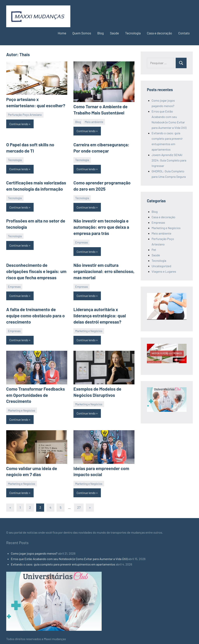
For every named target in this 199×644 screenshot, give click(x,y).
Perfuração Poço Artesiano (25, 114)
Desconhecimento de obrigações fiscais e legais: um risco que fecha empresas (35, 270)
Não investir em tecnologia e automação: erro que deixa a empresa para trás (100, 226)
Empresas (82, 241)
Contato (184, 33)
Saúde (114, 33)
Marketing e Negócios (89, 328)
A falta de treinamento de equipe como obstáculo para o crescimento (35, 313)
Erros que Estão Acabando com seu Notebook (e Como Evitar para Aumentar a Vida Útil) (69, 555)
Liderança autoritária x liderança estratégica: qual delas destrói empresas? (99, 313)
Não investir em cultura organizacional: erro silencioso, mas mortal (103, 270)
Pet (154, 250)
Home (62, 33)
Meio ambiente (94, 121)
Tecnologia (133, 33)
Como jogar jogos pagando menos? (34, 550)
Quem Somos (82, 33)
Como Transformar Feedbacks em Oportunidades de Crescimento (35, 392)
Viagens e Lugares (164, 271)
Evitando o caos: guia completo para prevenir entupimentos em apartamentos (63, 561)
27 (79, 504)
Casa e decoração (160, 33)
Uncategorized (161, 266)
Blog (101, 33)
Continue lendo (19, 124)
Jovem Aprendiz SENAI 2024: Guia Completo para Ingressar (169, 160)
